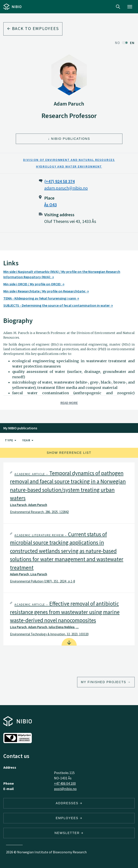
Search (118, 7)
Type (11, 440)
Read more (69, 403)
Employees (69, 818)
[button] (69, 493)
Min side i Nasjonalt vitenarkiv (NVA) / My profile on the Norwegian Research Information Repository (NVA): (62, 274)
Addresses (69, 803)
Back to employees (33, 28)
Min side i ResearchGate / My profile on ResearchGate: (46, 291)
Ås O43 (50, 205)
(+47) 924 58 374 (59, 181)
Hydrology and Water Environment (69, 166)
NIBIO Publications (71, 139)
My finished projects (104, 682)
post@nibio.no (65, 789)
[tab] (69, 493)
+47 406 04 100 (65, 783)
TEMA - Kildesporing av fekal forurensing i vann (41, 298)
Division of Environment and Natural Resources (69, 160)
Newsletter (69, 833)
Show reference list (69, 453)
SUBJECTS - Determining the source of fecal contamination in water (58, 305)
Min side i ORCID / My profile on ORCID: (34, 284)
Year (28, 440)
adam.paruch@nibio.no (66, 188)
